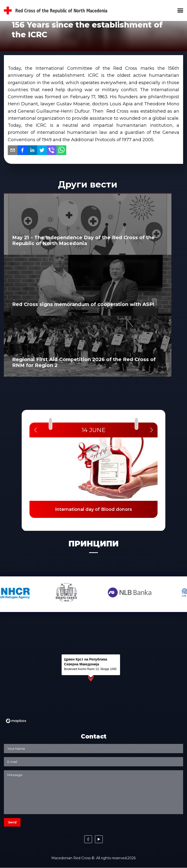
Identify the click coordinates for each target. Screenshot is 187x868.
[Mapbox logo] (16, 721)
